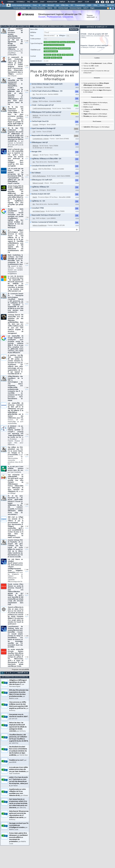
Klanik (35, 197)
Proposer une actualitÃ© (20, 670)
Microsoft (51, 5)
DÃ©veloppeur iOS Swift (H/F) (41, 180)
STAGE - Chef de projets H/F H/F (42, 105)
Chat (42, 2)
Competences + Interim (41, 139)
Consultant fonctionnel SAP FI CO (43, 166)
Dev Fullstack (35, 173)
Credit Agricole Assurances (42, 109)
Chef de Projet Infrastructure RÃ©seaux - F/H (46, 91)
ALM (44, 5)
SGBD (89, 5)
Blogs (35, 2)
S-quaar (35, 125)
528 (26, 455)
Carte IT (86, 8)
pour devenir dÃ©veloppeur (95, 116)
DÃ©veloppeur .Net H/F (39, 143)
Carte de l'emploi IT (89, 71)
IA (39, 5)
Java (57, 5)
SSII (55, 8)
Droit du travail (63, 8)
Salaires (50, 8)
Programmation (80, 5)
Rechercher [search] (74, 29)
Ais (34, 94)
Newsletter (52, 2)
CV (29, 8)
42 (27, 594)
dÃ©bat (110, 63)
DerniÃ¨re (23, 673)
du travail (88, 107)
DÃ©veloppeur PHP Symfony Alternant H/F (46, 112)
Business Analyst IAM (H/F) (40, 194)
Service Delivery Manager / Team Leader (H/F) (46, 84)
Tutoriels (20, 2)
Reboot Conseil (38, 183)
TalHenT (36, 155)
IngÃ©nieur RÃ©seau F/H (40, 187)
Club (87, 2)
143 (26, 41)
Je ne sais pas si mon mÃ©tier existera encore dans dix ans (16, 469)
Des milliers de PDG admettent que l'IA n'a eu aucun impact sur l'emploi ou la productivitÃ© (15, 456)
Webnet (35, 116)
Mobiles (102, 5)
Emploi (62, 2)
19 (27, 615)
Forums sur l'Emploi (20, 8)
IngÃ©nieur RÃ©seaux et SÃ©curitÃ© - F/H (46, 159)
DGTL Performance (39, 176)
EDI (72, 5)
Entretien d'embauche (38, 8)
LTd (34, 132)
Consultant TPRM (37, 208)
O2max (35, 101)
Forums (11, 2)
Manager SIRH (36, 152)
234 (26, 91)
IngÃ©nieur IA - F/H (38, 201)
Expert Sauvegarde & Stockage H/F (43, 129)
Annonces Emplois (75, 8)
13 (27, 116)
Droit (80, 2)
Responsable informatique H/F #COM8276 (45, 136)
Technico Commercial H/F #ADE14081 (44, 222)
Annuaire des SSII (89, 68)
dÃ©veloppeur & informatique (95, 114)
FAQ (29, 2)
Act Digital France (39, 211)
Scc (34, 87)
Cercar (35, 169)
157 (26, 66)
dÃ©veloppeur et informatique (95, 103)
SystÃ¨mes (110, 5)
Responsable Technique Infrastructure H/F (45, 215)
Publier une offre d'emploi (54, 65)
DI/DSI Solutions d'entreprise (21, 5)
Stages (92, 8)
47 (27, 527)
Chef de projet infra (38, 98)
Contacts (107, 88)
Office (95, 5)
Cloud (35, 5)
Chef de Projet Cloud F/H (39, 121)
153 (26, 504)
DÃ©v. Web (65, 5)
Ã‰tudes (71, 2)
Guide (105, 63)
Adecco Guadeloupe (40, 225)
